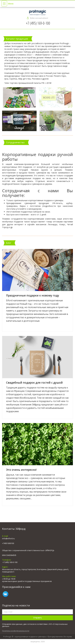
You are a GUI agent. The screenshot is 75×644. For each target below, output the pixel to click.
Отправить (38, 618)
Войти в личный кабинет (39, 18)
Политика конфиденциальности (16, 631)
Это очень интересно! (21, 470)
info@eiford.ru (8, 538)
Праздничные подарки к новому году (33, 295)
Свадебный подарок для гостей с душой (34, 383)
